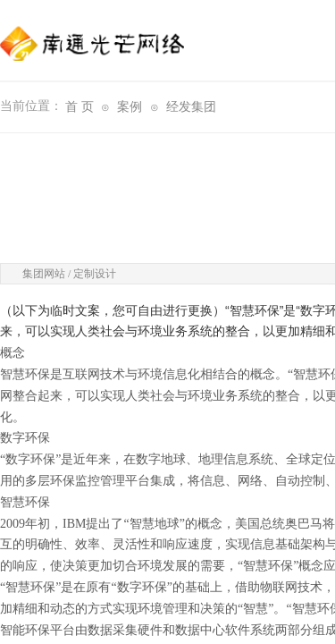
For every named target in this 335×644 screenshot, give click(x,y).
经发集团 (191, 107)
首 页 (80, 107)
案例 (130, 107)
